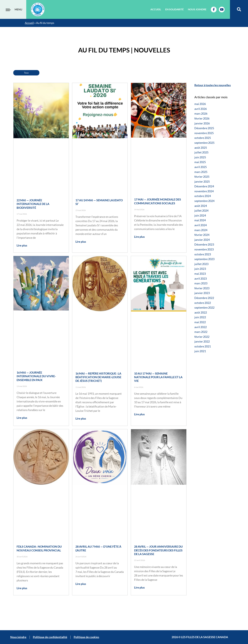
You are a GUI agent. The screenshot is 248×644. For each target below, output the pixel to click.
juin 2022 (200, 317)
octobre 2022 (203, 303)
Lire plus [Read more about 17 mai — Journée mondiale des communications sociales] (139, 237)
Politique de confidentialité (50, 637)
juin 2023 (200, 269)
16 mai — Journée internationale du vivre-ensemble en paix (36, 376)
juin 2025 (200, 157)
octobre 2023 (203, 254)
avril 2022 (201, 327)
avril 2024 (201, 225)
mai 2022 (200, 322)
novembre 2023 (204, 249)
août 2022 (201, 312)
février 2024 (202, 235)
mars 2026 (201, 113)
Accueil (156, 9)
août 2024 (201, 206)
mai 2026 (200, 104)
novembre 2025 (204, 133)
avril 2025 (201, 167)
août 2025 (201, 148)
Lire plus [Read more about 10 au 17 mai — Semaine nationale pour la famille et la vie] (139, 414)
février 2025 (202, 177)
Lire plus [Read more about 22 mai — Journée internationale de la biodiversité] (22, 245)
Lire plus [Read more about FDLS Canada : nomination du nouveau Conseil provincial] (22, 588)
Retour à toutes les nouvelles (213, 85)
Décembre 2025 (204, 128)
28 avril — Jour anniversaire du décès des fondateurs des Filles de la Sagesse (158, 550)
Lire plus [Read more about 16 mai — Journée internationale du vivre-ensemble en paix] (22, 418)
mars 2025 (201, 172)
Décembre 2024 (204, 186)
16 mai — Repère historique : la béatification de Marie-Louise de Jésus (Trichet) (98, 377)
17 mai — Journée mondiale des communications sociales (158, 201)
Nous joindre (197, 9)
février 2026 (202, 118)
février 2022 (202, 337)
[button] (239, 9)
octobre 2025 (203, 138)
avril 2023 (201, 278)
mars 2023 (201, 283)
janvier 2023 (202, 293)
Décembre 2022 (204, 298)
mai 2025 (200, 162)
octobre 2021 (203, 346)
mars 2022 (201, 332)
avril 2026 (201, 109)
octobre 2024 (203, 196)
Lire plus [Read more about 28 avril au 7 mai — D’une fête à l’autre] (81, 584)
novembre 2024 (204, 191)
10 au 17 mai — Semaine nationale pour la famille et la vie (158, 377)
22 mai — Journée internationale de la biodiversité (33, 204)
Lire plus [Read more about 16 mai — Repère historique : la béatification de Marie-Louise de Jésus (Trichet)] (81, 418)
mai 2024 (200, 220)
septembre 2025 (204, 143)
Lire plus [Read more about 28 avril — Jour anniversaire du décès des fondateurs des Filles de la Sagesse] (139, 587)
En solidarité (174, 9)
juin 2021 (200, 351)
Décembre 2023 (204, 244)
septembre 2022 (204, 307)
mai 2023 (200, 274)
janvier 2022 (202, 341)
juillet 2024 (201, 210)
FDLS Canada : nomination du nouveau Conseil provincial (39, 548)
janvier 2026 (202, 123)
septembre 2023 (204, 259)
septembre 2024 (204, 201)
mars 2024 (201, 230)
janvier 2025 (202, 181)
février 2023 (202, 288)
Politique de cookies (86, 637)
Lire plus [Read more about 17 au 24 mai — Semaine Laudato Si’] (81, 242)
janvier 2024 (202, 240)
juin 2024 (200, 215)
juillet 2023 (201, 264)
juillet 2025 (201, 152)
